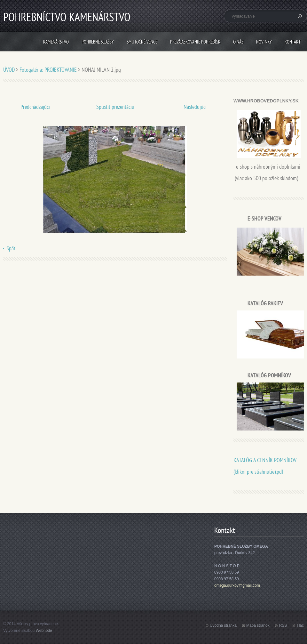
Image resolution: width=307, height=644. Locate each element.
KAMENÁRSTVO (56, 42)
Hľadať (299, 16)
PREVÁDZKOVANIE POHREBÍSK (195, 42)
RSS (283, 625)
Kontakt (293, 42)
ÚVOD (9, 70)
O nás (238, 42)
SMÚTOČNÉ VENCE (142, 42)
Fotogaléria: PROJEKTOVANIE (48, 70)
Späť (11, 248)
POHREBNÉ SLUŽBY (98, 42)
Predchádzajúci (35, 107)
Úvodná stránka (223, 625)
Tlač (300, 625)
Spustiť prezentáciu (115, 107)
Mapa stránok (258, 625)
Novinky (264, 42)
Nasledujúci (195, 107)
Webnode (44, 631)
